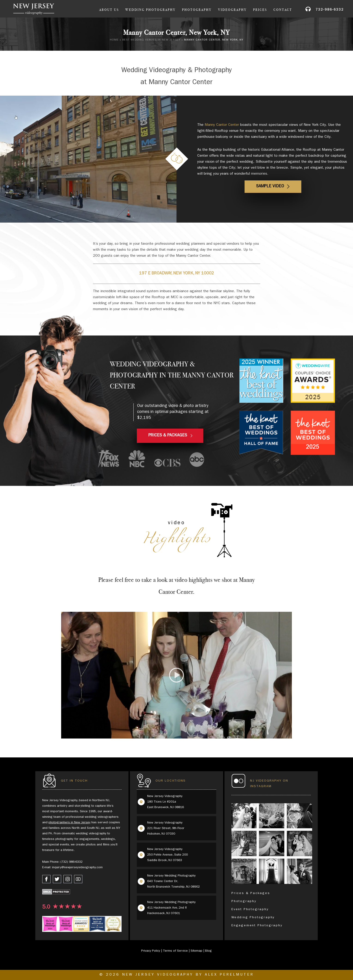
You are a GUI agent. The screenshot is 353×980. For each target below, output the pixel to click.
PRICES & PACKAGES (168, 436)
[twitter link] (57, 879)
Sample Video (270, 187)
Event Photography (250, 909)
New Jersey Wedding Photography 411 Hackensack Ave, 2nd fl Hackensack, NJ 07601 (171, 908)
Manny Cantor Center (222, 125)
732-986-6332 (330, 10)
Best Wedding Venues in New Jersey (151, 40)
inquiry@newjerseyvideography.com (77, 868)
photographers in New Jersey (69, 823)
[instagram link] (68, 879)
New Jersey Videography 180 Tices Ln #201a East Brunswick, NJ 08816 (166, 802)
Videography (232, 10)
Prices (260, 10)
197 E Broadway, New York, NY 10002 (176, 274)
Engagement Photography (257, 926)
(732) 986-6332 (72, 862)
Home (114, 40)
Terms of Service (175, 951)
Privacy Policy (151, 951)
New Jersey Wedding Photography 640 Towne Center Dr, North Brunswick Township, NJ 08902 (174, 881)
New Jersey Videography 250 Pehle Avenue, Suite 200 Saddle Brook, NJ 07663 (168, 855)
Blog (208, 951)
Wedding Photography (151, 10)
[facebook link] (46, 879)
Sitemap (196, 951)
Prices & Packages (251, 893)
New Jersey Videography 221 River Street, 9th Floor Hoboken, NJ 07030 (166, 828)
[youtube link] (78, 879)
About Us (109, 10)
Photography (197, 10)
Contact (283, 10)
